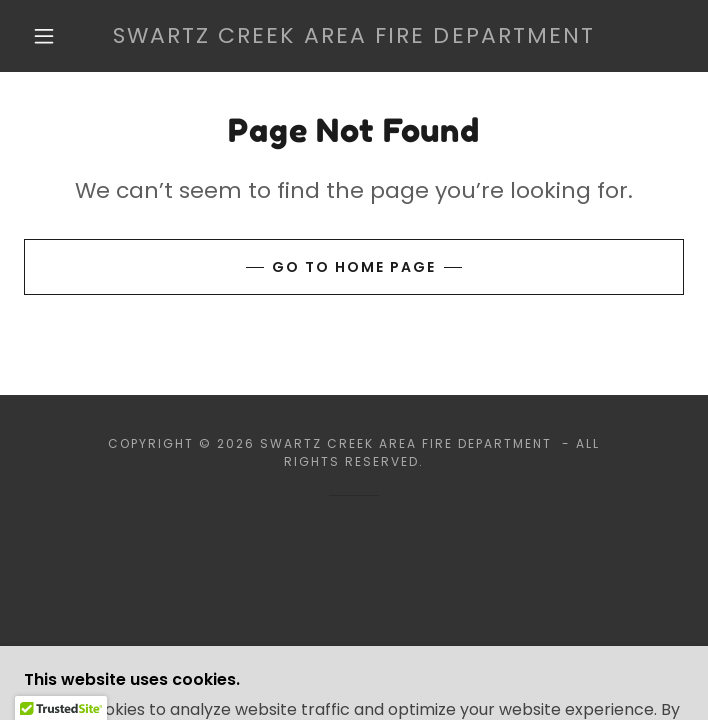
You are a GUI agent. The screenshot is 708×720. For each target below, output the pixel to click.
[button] (57, 36)
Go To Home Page (354, 267)
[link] (354, 36)
